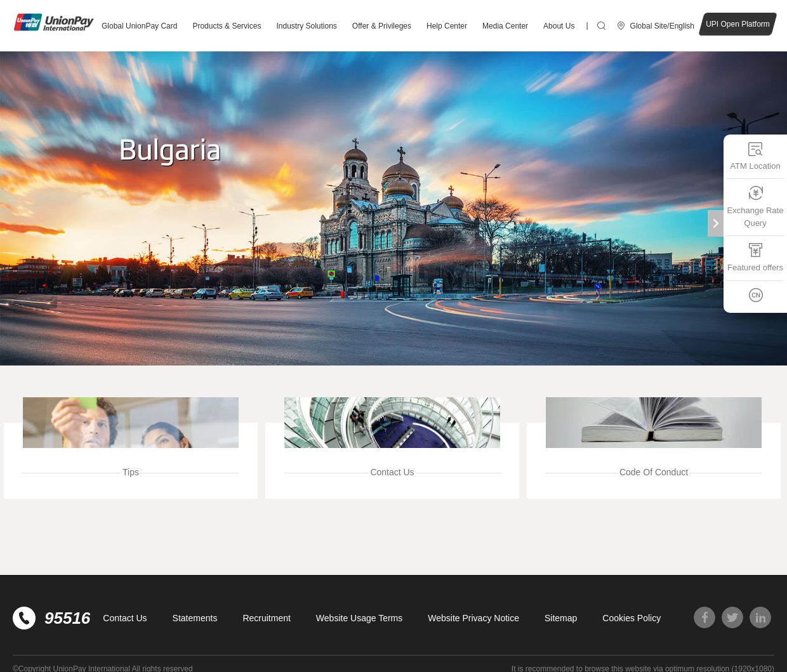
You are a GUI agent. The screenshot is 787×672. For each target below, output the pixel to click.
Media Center (505, 26)
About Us (559, 26)
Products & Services (227, 26)
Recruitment (266, 618)
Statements (195, 618)
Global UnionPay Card (139, 26)
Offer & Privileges (382, 26)
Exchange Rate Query (756, 207)
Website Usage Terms (359, 618)
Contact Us (125, 618)
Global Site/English (662, 26)
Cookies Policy (632, 618)
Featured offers (755, 257)
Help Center (447, 26)
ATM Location (755, 156)
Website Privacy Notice (473, 618)
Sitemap (561, 618)
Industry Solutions (306, 26)
